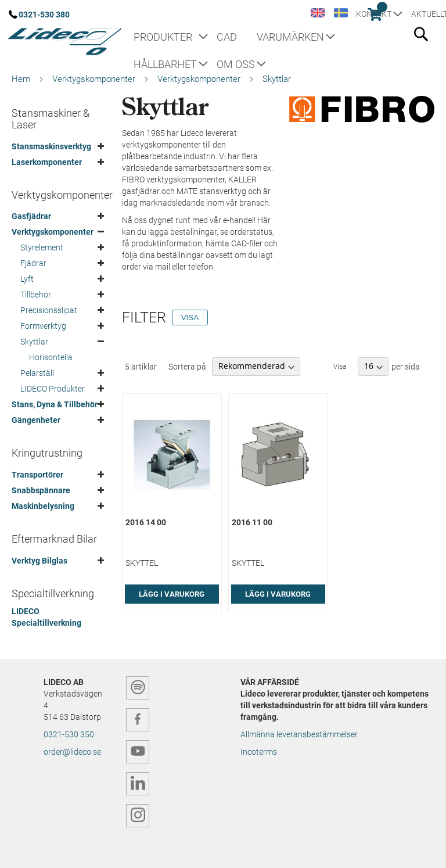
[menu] (258, 51)
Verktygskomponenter (94, 79)
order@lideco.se (72, 752)
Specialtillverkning (53, 593)
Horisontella (51, 357)
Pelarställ (37, 373)
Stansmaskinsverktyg (51, 146)
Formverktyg (43, 326)
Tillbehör (36, 295)
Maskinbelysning (43, 506)
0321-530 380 (44, 15)
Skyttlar (34, 342)
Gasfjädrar (31, 216)
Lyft (27, 279)
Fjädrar (33, 263)
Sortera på (187, 366)
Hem (21, 79)
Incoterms (259, 752)
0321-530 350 (69, 734)
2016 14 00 (146, 522)
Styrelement (42, 248)
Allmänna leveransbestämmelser (299, 734)
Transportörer (37, 475)
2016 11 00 (252, 522)
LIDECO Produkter (53, 389)
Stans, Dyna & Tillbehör (55, 404)
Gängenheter (36, 420)
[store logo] (64, 38)
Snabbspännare (41, 490)
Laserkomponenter (47, 162)
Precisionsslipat (49, 310)
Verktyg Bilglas (39, 561)
